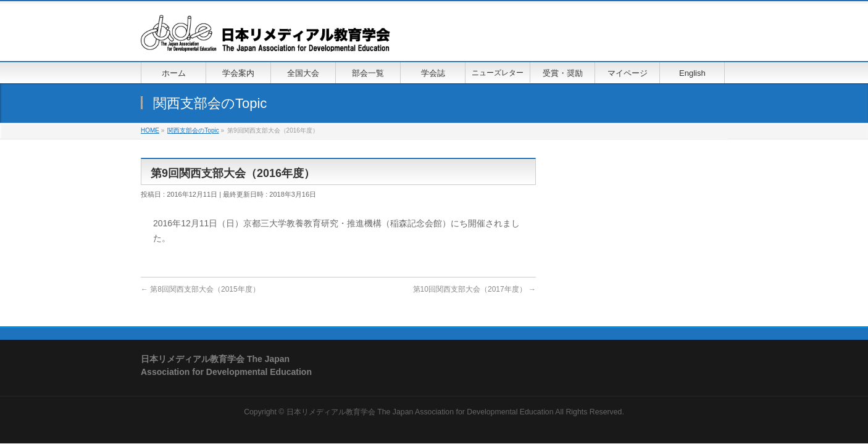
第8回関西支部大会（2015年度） (200, 289)
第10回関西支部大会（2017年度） (474, 289)
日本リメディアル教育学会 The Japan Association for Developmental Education (420, 412)
